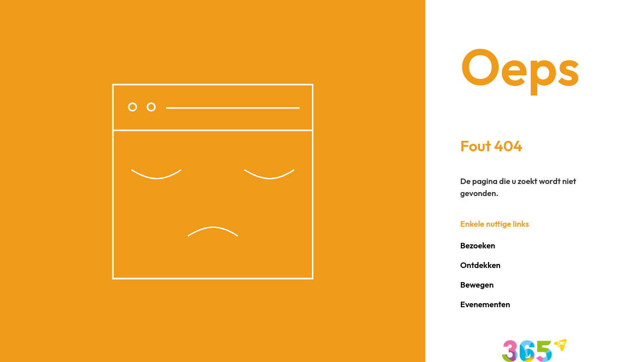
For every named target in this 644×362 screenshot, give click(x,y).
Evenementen (485, 304)
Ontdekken (480, 265)
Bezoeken (478, 245)
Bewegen (477, 285)
